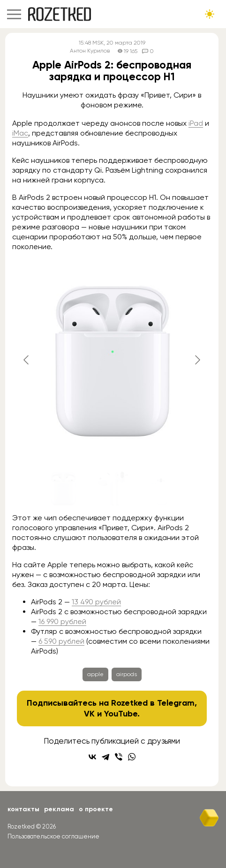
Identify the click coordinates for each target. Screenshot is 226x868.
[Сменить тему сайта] (210, 14)
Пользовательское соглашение (53, 836)
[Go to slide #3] (161, 488)
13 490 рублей (96, 602)
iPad (196, 123)
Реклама (59, 809)
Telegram (176, 703)
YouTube (121, 714)
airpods (127, 674)
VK (89, 714)
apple (95, 674)
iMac (20, 133)
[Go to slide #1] (63, 488)
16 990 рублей (62, 621)
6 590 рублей (61, 641)
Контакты (23, 809)
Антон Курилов (90, 51)
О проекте (96, 809)
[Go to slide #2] (112, 488)
